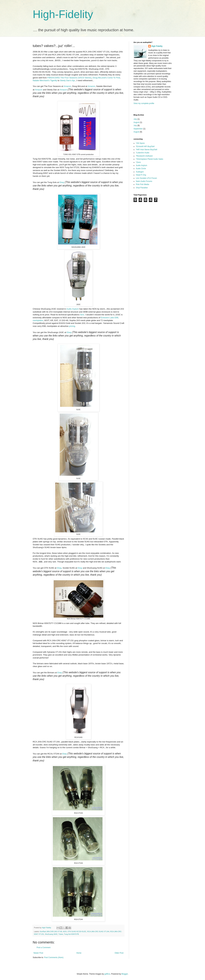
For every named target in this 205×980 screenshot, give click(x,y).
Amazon (67, 86)
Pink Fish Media (142, 184)
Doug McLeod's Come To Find (106, 78)
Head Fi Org (141, 175)
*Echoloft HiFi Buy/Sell (145, 146)
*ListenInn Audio (143, 153)
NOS (65, 931)
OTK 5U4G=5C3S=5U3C (77, 931)
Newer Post (38, 953)
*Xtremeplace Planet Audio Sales (149, 159)
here (82, 315)
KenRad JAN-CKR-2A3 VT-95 (51, 931)
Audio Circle (141, 169)
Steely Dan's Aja (67, 80)
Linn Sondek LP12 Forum (146, 178)
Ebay (62, 182)
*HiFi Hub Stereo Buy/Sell (146, 150)
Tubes (61, 934)
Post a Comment (43, 948)
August (136, 122)
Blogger (125, 974)
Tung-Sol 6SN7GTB (71, 934)
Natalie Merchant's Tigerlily (45, 80)
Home (79, 953)
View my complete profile (144, 103)
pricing (72, 326)
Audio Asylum (73, 309)
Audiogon (140, 172)
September (138, 129)
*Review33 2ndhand (144, 156)
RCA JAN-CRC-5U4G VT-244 (98, 931)
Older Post (119, 953)
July (135, 119)
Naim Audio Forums (144, 181)
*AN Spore (140, 143)
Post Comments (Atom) (54, 957)
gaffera (107, 974)
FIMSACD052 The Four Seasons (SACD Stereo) (69, 78)
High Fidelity (157, 46)
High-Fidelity (63, 14)
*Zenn (138, 162)
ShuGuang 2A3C (51, 934)
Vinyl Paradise (142, 188)
